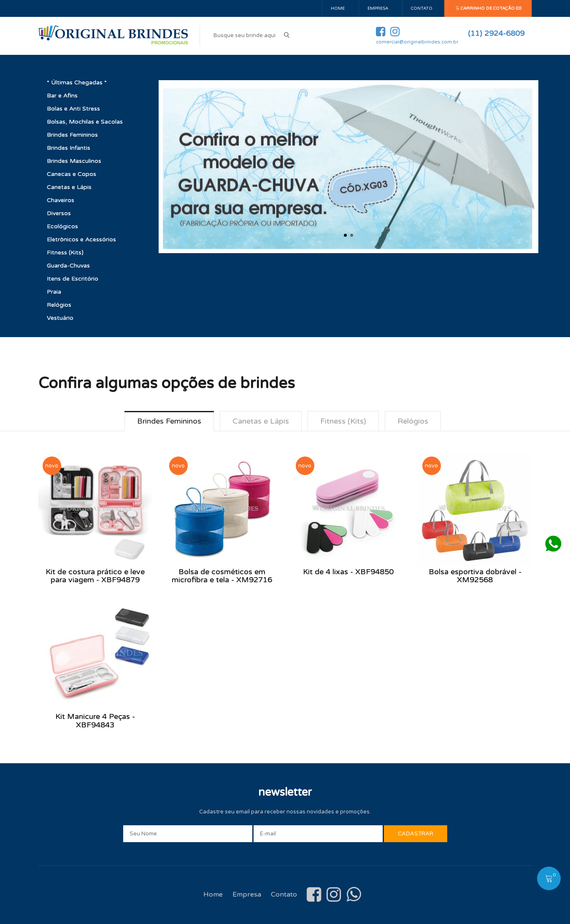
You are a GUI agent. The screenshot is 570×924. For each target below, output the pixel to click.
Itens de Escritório (73, 279)
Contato (422, 8)
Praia (54, 292)
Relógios (59, 305)
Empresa (378, 8)
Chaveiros (61, 200)
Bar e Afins (62, 96)
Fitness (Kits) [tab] (343, 421)
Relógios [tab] (413, 421)
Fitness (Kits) (65, 253)
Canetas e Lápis (69, 187)
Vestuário (60, 318)
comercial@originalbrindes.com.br (417, 42)
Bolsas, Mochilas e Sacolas (85, 122)
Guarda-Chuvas (68, 266)
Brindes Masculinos (74, 161)
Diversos (59, 213)
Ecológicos (62, 226)
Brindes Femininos (72, 135)
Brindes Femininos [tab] (169, 421)
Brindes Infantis (69, 148)
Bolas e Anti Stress (73, 109)
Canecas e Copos (72, 174)
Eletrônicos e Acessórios (81, 239)
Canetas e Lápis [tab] (261, 421)
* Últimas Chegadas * (77, 82)
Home (338, 8)
